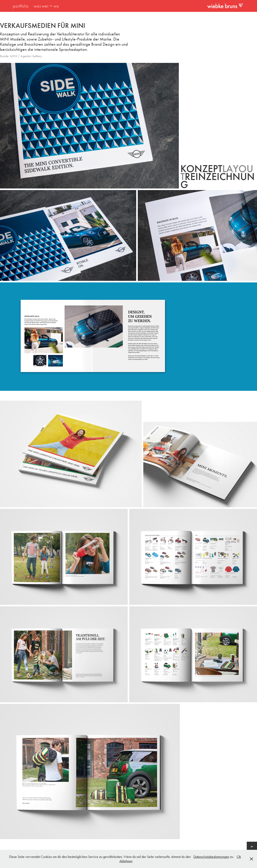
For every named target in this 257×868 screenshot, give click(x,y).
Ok (239, 857)
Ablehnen (126, 861)
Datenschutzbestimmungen (211, 857)
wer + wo (50, 6)
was (37, 6)
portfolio (21, 6)
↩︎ (252, 847)
